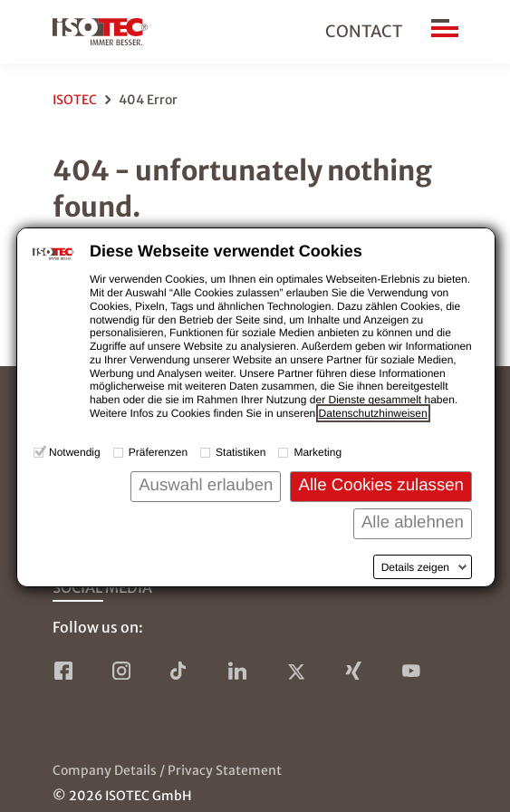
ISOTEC (75, 100)
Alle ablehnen (413, 522)
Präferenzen (158, 452)
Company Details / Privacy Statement (167, 770)
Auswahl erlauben (206, 484)
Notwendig (75, 452)
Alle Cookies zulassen (381, 484)
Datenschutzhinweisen (373, 413)
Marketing (318, 452)
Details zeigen (415, 567)
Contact (364, 31)
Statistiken (241, 452)
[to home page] (100, 32)
